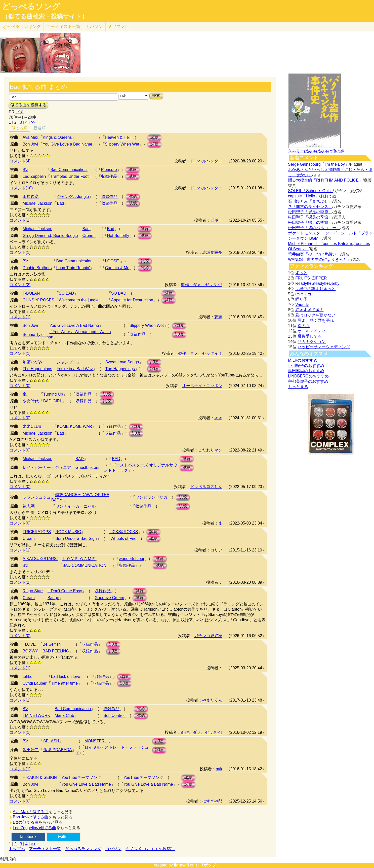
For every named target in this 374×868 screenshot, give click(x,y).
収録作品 (109, 176)
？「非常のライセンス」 (310, 207)
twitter (64, 837)
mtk (219, 769)
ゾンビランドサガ (151, 497)
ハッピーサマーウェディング (324, 347)
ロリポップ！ (208, 865)
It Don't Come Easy (65, 591)
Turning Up (53, 394)
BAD (80, 459)
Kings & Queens (57, 137)
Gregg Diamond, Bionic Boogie (50, 236)
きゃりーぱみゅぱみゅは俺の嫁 (316, 151)
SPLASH (51, 741)
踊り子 (301, 299)
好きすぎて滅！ (309, 310)
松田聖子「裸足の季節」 (310, 212)
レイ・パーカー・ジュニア (47, 467)
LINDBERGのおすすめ (308, 376)
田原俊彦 (31, 197)
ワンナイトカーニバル (75, 506)
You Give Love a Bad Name (68, 144)
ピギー (216, 220)
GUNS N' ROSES (38, 300)
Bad (60, 203)
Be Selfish (52, 644)
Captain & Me (117, 268)
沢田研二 (31, 750)
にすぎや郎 (212, 801)
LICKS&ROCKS (124, 532)
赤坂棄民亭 (212, 252)
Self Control (114, 716)
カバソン (94, 27)
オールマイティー (314, 331)
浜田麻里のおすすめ (306, 371)
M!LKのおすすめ (303, 360)
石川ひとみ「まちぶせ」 (310, 201)
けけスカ (303, 294)
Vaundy (302, 305)
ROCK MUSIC (68, 532)
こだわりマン (210, 450)
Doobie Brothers (37, 268)
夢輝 (218, 317)
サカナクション (312, 342)
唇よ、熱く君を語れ (316, 320)
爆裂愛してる (310, 336)
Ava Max (30, 137)
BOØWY (30, 651)
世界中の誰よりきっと (315, 289)
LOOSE (113, 261)
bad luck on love (66, 676)
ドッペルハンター (206, 161)
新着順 (39, 128)
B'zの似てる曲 (26, 822)
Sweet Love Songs (122, 362)
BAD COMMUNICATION (84, 565)
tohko (28, 676)
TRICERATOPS (37, 532)
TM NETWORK (36, 716)
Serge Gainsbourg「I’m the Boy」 (318, 164)
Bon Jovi (30, 144)
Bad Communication (68, 170)
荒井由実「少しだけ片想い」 (314, 254)
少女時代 (31, 401)
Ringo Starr (33, 591)
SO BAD (66, 293)
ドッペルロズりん (206, 487)
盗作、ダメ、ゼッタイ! (201, 285)
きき (218, 418)
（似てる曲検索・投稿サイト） (45, 16)
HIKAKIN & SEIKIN (40, 777)
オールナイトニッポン (202, 386)
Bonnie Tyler (34, 335)
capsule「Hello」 (304, 196)
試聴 (154, 137)
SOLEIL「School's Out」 (310, 191)
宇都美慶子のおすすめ (308, 381)
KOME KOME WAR (74, 426)
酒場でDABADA (58, 750)
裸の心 (304, 326)
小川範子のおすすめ (306, 366)
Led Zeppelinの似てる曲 (35, 828)
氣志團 (29, 506)
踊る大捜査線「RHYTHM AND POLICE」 (325, 180)
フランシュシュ (37, 497)
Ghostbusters (87, 467)
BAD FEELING (56, 651)
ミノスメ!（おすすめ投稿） (150, 849)
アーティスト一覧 (45, 849)
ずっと (301, 273)
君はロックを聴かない (315, 315)
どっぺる (22, 27)
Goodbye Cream (109, 598)
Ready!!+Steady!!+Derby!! (318, 283)
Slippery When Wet (122, 144)
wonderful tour (132, 559)
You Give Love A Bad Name (74, 325)
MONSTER (95, 741)
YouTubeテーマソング (81, 777)
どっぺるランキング (83, 849)
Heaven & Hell (118, 137)
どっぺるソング (31, 7)
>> (33, 122)
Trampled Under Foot (69, 176)
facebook (28, 837)
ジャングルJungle (73, 197)
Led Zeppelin (34, 176)
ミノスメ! (117, 27)
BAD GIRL (53, 401)
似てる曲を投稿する (28, 105)
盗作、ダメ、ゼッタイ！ (200, 353)
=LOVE (29, 644)
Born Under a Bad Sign (76, 539)
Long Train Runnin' (73, 268)
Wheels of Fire (123, 539)
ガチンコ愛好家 (208, 636)
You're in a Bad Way (75, 369)
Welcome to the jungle (79, 300)
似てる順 (19, 128)
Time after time (64, 683)
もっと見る (298, 387)
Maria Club (64, 716)
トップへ (17, 849)
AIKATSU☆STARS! (40, 559)
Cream (89, 236)
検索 (156, 96)
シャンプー (67, 362)
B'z (25, 170)
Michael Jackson (37, 203)
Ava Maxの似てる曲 (31, 812)
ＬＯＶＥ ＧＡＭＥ (79, 559)
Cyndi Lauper (35, 683)
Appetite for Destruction (132, 300)
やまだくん (212, 700)
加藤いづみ (33, 362)
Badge (53, 598)
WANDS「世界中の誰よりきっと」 (320, 259)
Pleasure (109, 170)
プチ (20, 112)
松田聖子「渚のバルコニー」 (314, 228)
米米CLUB (32, 426)
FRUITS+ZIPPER (311, 278)
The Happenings (37, 369)
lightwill (181, 865)
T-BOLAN (31, 293)
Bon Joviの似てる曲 (31, 817)
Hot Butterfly (118, 236)
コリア (216, 550)
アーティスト (63, 27)
